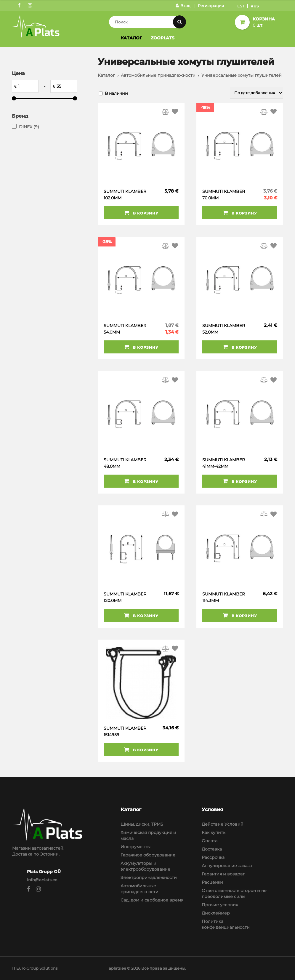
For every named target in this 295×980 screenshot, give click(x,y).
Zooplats (163, 38)
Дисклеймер (216, 913)
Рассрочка (213, 857)
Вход (183, 6)
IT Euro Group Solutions (35, 968)
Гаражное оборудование (148, 855)
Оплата (210, 841)
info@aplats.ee (42, 880)
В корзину (141, 213)
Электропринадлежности (149, 877)
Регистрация (211, 6)
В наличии (116, 93)
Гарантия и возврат (223, 874)
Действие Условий (223, 824)
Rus (255, 6)
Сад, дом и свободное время (152, 900)
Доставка (212, 849)
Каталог (131, 38)
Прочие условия (220, 905)
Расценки (212, 882)
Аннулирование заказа (227, 866)
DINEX (29, 127)
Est (241, 6)
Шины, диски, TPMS (142, 824)
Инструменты (136, 847)
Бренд (20, 116)
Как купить (214, 832)
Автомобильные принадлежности (158, 75)
